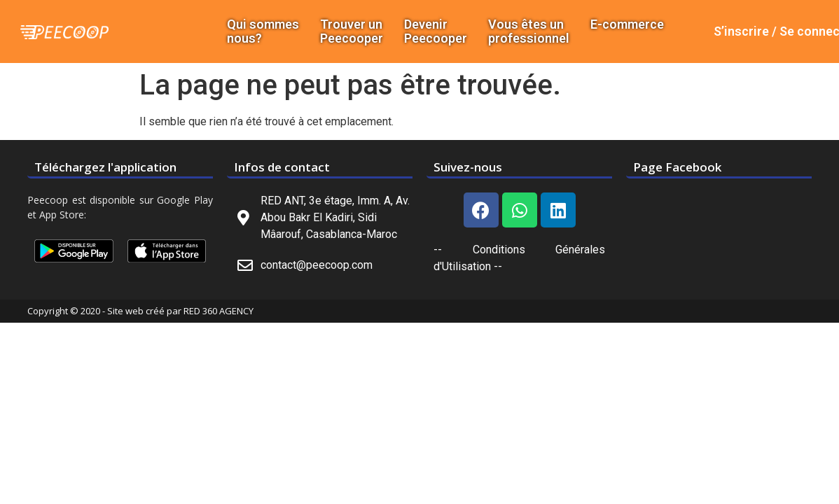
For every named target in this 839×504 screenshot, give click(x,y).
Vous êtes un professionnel (529, 31)
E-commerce (627, 24)
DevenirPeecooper (436, 31)
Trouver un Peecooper (352, 31)
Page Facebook (677, 167)
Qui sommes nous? (263, 31)
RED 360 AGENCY (219, 311)
